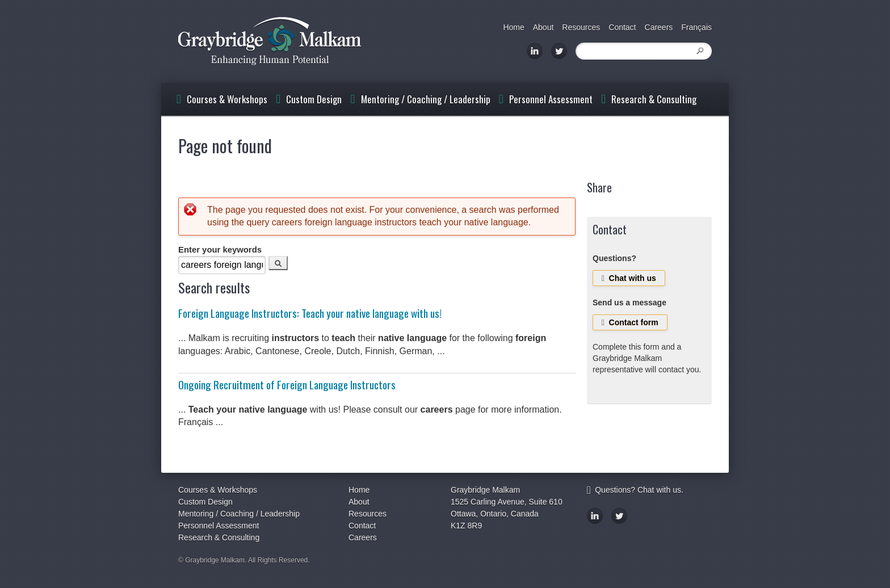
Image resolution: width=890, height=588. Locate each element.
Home (513, 27)
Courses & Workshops (227, 99)
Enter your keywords (220, 250)
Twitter (559, 51)
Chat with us (629, 278)
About (543, 27)
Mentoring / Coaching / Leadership (426, 99)
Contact (622, 27)
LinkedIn (535, 51)
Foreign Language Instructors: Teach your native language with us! (310, 313)
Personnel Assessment (551, 99)
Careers (659, 27)
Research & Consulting (654, 99)
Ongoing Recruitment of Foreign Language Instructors (287, 385)
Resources (581, 27)
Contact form (630, 322)
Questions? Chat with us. (635, 490)
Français (696, 27)
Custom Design (314, 99)
